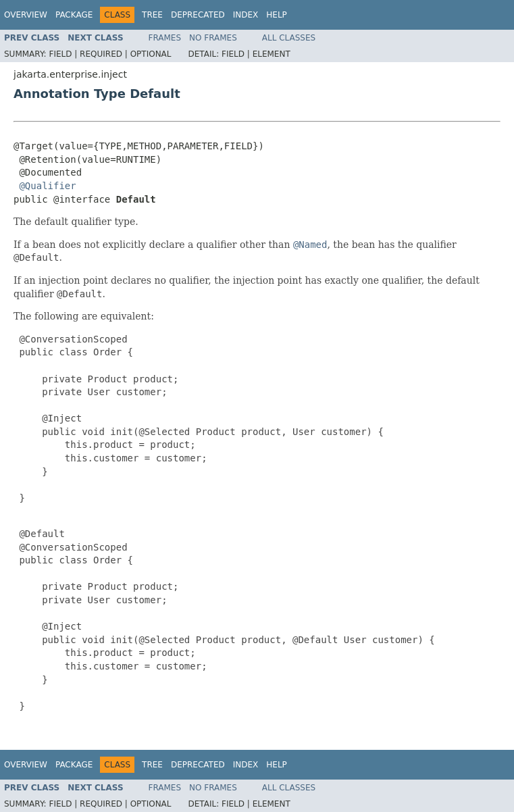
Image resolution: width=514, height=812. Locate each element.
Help (277, 15)
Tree (152, 15)
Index (246, 15)
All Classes (289, 38)
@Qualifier (47, 186)
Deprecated (198, 15)
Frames (165, 38)
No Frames (213, 38)
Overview (26, 15)
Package (74, 15)
